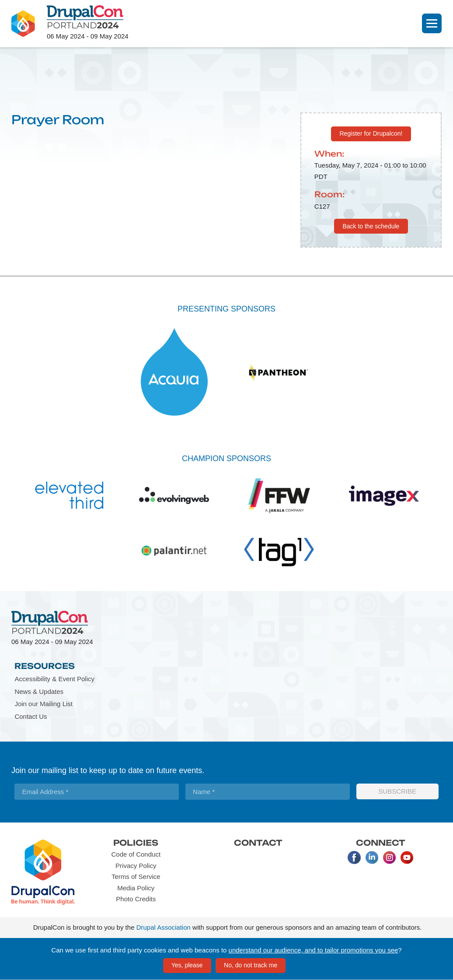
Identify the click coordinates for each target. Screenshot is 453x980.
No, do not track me (251, 965)
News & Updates (39, 691)
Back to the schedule (371, 226)
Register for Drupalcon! (371, 133)
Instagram (389, 857)
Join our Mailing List (44, 704)
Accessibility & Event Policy (54, 679)
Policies (136, 843)
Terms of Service (136, 877)
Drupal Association (164, 927)
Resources (45, 666)
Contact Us (31, 716)
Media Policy (136, 888)
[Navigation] (432, 23)
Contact (258, 843)
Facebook (354, 857)
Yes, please (187, 965)
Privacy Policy (136, 866)
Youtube (407, 857)
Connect (381, 843)
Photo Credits (136, 899)
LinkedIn (372, 857)
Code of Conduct (136, 854)
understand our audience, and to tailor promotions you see (314, 950)
